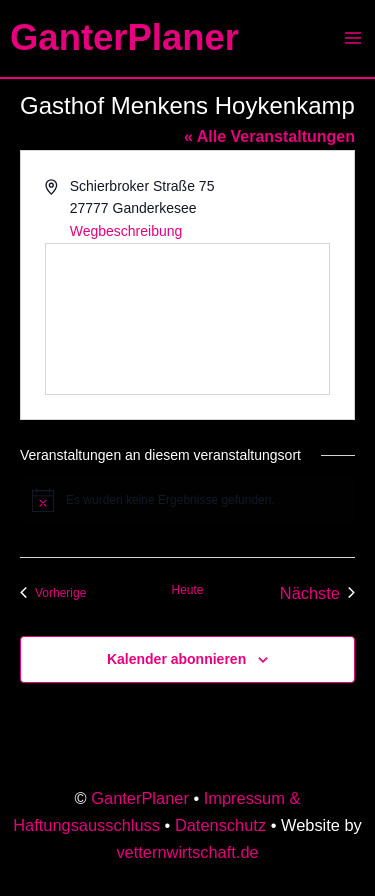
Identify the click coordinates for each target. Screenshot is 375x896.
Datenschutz (220, 825)
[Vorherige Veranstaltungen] (53, 593)
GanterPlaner (124, 37)
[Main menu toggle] (352, 38)
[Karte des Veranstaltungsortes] (187, 319)
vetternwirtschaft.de (187, 852)
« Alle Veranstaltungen (269, 136)
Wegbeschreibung (126, 231)
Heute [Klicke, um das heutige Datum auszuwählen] (187, 590)
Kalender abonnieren (176, 659)
